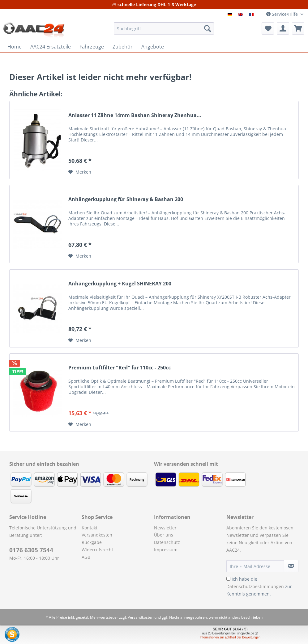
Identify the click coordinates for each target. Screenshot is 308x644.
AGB (86, 557)
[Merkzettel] (268, 28)
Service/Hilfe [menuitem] (283, 14)
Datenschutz (167, 542)
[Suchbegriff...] (164, 28)
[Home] (15, 47)
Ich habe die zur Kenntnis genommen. (259, 586)
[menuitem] (164, 31)
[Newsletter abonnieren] (291, 566)
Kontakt (90, 528)
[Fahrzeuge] (92, 47)
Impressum (166, 550)
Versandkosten (97, 535)
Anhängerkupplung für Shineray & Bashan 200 (126, 199)
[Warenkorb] (298, 28)
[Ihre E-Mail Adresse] (255, 566)
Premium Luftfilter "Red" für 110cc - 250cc (120, 368)
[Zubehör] (123, 47)
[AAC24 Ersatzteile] (51, 47)
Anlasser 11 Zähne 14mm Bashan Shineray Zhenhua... (135, 115)
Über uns (164, 535)
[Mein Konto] (283, 28)
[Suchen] (207, 28)
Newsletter (165, 528)
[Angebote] (153, 47)
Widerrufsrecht (97, 550)
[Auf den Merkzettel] (80, 172)
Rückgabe (92, 542)
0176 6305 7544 (31, 550)
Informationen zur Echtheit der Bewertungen (230, 637)
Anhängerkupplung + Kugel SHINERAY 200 (120, 284)
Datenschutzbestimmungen (255, 586)
